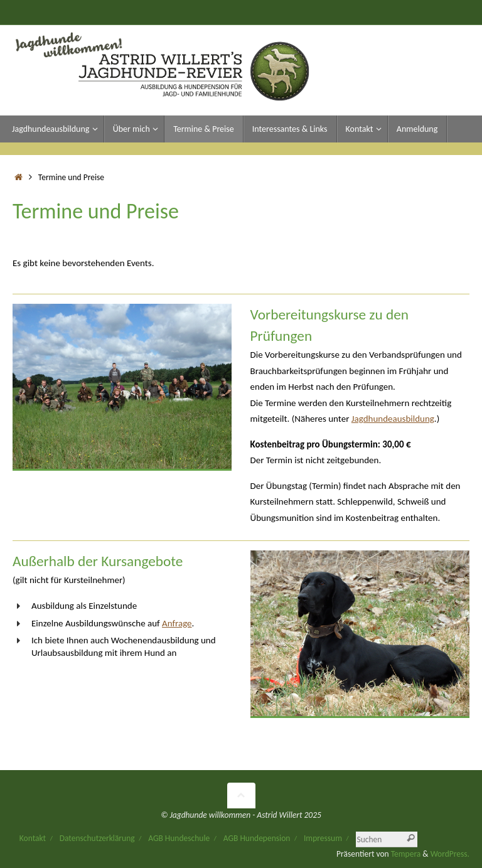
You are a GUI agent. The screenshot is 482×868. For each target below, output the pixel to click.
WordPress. (450, 854)
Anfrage (177, 623)
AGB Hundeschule (179, 838)
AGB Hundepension (257, 838)
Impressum (323, 838)
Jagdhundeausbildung (393, 419)
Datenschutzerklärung (97, 838)
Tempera (406, 854)
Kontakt (33, 838)
